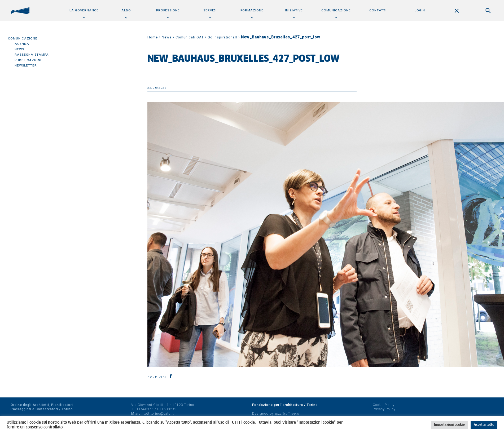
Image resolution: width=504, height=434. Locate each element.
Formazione (252, 10)
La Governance (84, 10)
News (19, 49)
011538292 (167, 409)
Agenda (22, 44)
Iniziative (294, 10)
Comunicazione (336, 10)
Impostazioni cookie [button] (449, 425)
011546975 (144, 409)
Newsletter (26, 65)
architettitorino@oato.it (155, 413)
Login (420, 10)
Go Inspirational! (222, 37)
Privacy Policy (384, 409)
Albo (126, 10)
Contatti (378, 10)
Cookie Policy (384, 405)
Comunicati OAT (190, 37)
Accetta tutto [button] (484, 425)
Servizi (210, 10)
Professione (168, 10)
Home (153, 37)
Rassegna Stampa (32, 55)
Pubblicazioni (28, 60)
